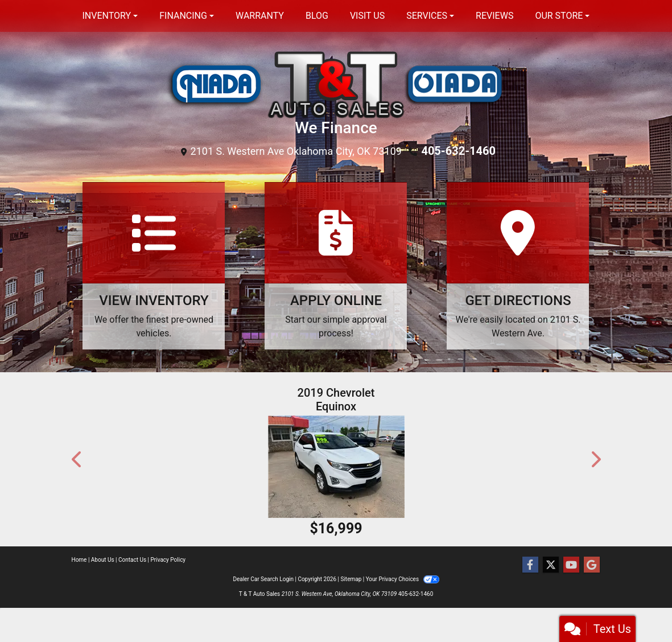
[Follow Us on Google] (592, 565)
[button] (77, 459)
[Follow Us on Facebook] (530, 565)
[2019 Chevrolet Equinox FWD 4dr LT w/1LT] (336, 467)
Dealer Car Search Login (263, 579)
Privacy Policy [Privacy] (168, 560)
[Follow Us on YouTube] (571, 565)
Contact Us (132, 560)
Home (79, 560)
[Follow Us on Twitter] (551, 565)
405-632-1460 (458, 151)
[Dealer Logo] (336, 83)
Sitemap (351, 579)
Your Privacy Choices (403, 579)
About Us (103, 560)
